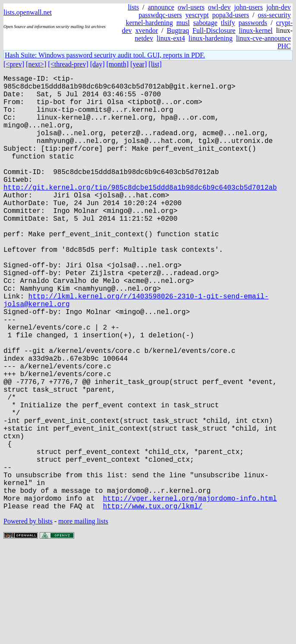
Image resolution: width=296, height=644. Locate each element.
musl (183, 23)
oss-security (274, 15)
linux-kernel (256, 30)
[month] (118, 64)
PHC (284, 46)
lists (133, 7)
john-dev (279, 7)
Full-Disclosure (214, 30)
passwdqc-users (160, 15)
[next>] (36, 64)
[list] (155, 64)
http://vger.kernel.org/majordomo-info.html (190, 593)
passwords (253, 23)
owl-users (191, 7)
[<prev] (14, 64)
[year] (139, 64)
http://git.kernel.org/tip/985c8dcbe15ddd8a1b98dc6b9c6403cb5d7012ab (140, 213)
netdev (144, 38)
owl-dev (219, 7)
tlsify (228, 23)
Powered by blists (28, 618)
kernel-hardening (149, 23)
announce (161, 7)
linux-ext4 (171, 38)
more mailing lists (83, 618)
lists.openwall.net (28, 12)
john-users (248, 7)
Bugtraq (178, 30)
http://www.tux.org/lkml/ (152, 603)
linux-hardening (211, 38)
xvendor (147, 30)
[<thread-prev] (68, 64)
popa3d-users (231, 15)
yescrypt (197, 15)
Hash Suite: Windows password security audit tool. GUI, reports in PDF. (105, 55)
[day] (98, 64)
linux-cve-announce (263, 38)
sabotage (205, 23)
